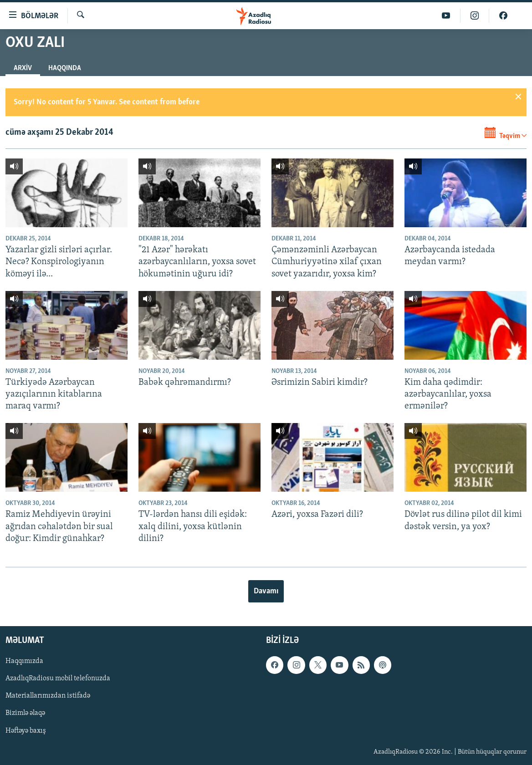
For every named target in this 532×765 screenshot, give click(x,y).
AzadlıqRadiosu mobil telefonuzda (58, 679)
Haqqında (65, 68)
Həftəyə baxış (26, 731)
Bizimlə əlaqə (25, 714)
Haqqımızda (24, 662)
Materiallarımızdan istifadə (48, 696)
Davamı (266, 591)
